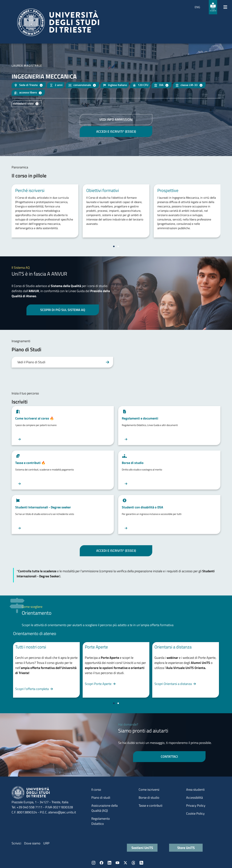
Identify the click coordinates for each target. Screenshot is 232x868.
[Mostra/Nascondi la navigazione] (225, 7)
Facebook (101, 863)
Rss (141, 863)
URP (46, 843)
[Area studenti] (213, 7)
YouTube (117, 863)
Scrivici (16, 843)
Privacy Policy (196, 805)
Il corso (96, 790)
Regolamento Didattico (101, 821)
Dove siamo (32, 843)
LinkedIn (109, 863)
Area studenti (195, 790)
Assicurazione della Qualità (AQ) (104, 808)
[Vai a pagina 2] (118, 246)
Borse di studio (149, 798)
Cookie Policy (195, 813)
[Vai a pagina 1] (114, 246)
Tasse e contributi (151, 805)
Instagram (94, 863)
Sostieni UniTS (142, 848)
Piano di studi (101, 798)
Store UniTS (186, 848)
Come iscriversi (149, 790)
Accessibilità (194, 798)
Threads (133, 863)
